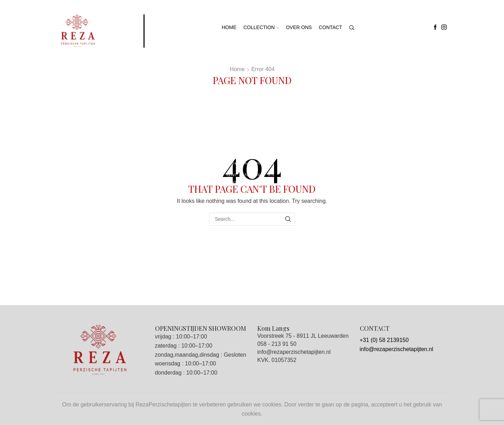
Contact (331, 27)
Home (229, 27)
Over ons (299, 27)
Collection (261, 27)
